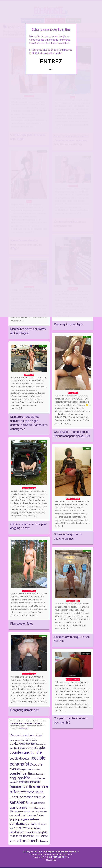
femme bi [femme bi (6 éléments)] (35, 778)
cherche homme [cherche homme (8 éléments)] (27, 748)
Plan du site (51, 860)
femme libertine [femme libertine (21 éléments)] (22, 786)
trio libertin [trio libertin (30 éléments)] (30, 840)
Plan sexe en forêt (21, 624)
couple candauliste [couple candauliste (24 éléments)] (26, 752)
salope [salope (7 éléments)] (37, 836)
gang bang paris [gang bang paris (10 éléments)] (36, 803)
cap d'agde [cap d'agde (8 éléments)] (15, 748)
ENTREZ (51, 61)
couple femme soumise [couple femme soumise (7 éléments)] (30, 769)
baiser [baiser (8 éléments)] (29, 740)
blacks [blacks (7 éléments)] (34, 740)
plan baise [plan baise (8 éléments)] (38, 824)
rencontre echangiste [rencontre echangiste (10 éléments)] (36, 832)
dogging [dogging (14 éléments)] (15, 778)
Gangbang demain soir (24, 710)
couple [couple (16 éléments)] (40, 747)
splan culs (24, 728)
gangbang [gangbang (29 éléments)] (19, 802)
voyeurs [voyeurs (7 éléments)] (45, 841)
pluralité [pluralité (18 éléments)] (20, 828)
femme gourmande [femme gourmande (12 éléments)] (29, 782)
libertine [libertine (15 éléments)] (25, 815)
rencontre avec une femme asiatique (25, 723)
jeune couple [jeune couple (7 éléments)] (41, 811)
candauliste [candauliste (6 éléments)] (42, 744)
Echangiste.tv (30, 852)
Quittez (51, 69)
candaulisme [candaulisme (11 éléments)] (29, 744)
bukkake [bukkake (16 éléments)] (16, 743)
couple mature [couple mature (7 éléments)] (38, 774)
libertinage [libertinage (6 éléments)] (14, 815)
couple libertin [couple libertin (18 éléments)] (21, 773)
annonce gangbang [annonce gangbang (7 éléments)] (18, 740)
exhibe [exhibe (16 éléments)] (26, 778)
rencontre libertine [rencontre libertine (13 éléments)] (22, 836)
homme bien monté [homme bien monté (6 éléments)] (28, 811)
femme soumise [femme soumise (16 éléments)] (35, 797)
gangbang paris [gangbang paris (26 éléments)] (23, 807)
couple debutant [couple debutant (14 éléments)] (21, 758)
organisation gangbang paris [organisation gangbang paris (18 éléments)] (24, 821)
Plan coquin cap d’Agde (68, 324)
